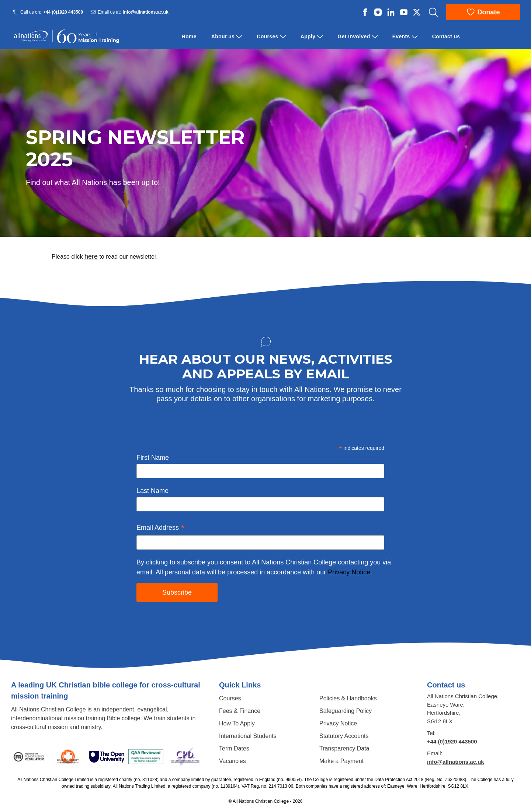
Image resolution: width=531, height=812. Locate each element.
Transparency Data (344, 748)
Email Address (161, 528)
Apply (308, 36)
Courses (267, 36)
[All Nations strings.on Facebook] (365, 12)
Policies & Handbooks (348, 698)
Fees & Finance (240, 711)
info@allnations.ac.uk (146, 12)
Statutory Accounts (344, 736)
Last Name (152, 491)
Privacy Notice (349, 572)
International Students (248, 736)
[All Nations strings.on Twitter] (417, 12)
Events (401, 36)
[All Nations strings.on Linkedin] (391, 12)
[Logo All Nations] (66, 37)
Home (189, 36)
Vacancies (232, 761)
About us (223, 36)
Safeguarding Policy (346, 711)
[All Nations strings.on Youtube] (404, 12)
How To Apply (237, 723)
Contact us (446, 36)
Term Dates (234, 748)
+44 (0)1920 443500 (63, 12)
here (91, 256)
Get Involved (354, 36)
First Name (153, 458)
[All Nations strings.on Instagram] (378, 12)
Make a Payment (341, 761)
